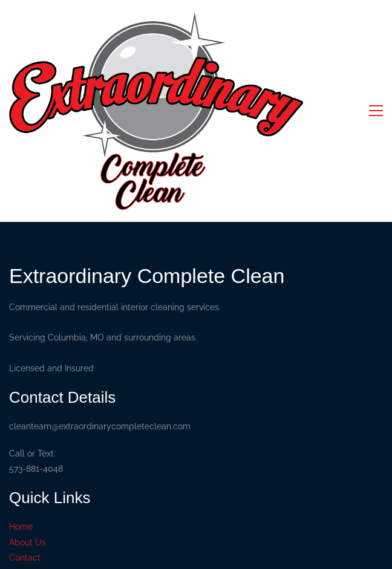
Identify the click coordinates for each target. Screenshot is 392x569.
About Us (28, 542)
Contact (25, 558)
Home (21, 527)
